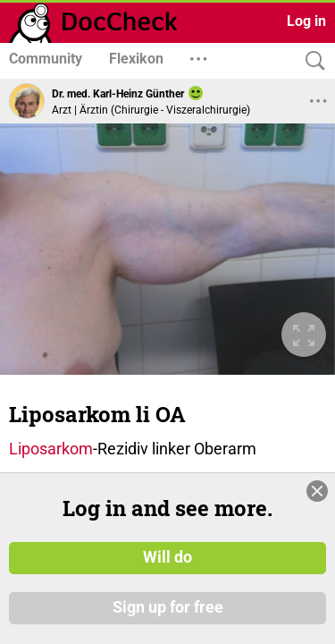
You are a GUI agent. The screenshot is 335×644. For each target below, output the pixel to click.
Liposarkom (51, 376)
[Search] (311, 61)
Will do (167, 557)
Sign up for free (168, 607)
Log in (306, 21)
